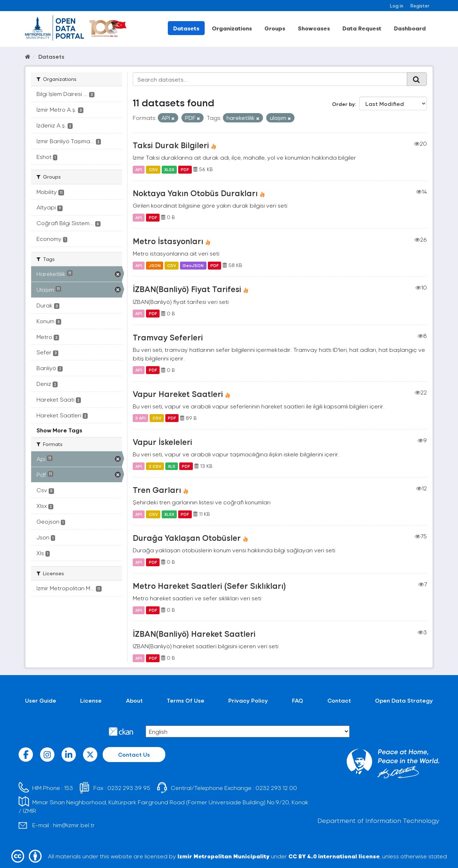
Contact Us (134, 754)
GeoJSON (193, 265)
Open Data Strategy (404, 700)
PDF (185, 169)
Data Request (362, 28)
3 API (140, 418)
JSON (155, 265)
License (91, 700)
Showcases (314, 28)
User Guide (41, 700)
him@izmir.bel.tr (74, 825)
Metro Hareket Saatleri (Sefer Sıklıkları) (209, 586)
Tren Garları (157, 490)
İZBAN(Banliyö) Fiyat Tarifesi (187, 289)
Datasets (186, 28)
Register (420, 6)
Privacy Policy (248, 700)
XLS (172, 466)
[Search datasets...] (270, 79)
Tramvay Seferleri (168, 337)
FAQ (298, 700)
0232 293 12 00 (276, 788)
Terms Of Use (186, 700)
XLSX (169, 169)
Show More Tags (59, 430)
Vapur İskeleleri (162, 442)
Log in (397, 6)
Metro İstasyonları (168, 241)
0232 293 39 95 (129, 788)
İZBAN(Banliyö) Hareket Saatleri (194, 634)
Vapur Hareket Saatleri (178, 394)
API (139, 169)
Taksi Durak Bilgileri (171, 145)
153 (69, 788)
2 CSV (155, 466)
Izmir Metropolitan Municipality (223, 856)
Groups (275, 28)
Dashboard (410, 28)
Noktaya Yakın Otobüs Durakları (195, 193)
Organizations (232, 28)
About (134, 700)
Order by (343, 104)
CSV (153, 169)
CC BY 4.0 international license (334, 856)
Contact (339, 700)
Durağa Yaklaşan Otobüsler (187, 538)
